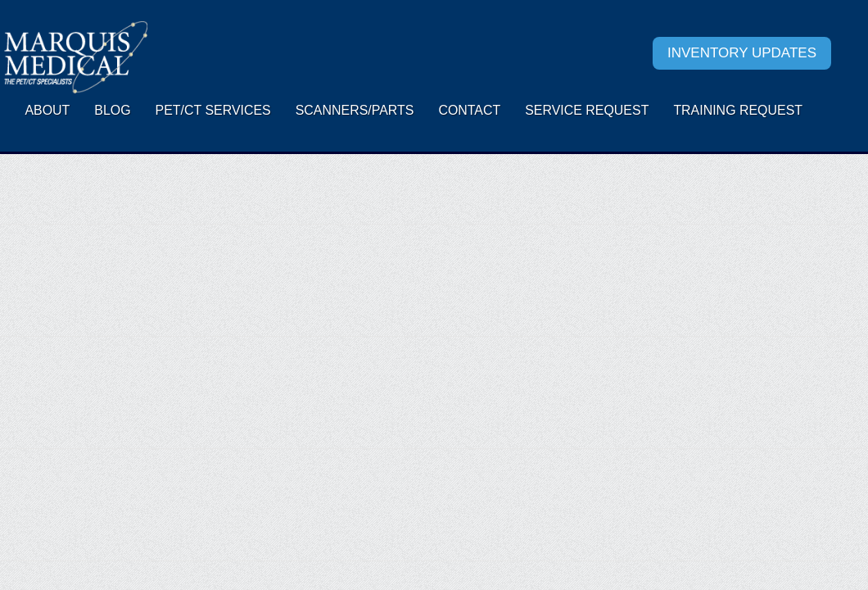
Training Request (738, 110)
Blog (112, 110)
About (47, 110)
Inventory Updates (742, 53)
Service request (587, 110)
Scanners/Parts (355, 110)
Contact (469, 110)
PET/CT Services (213, 110)
